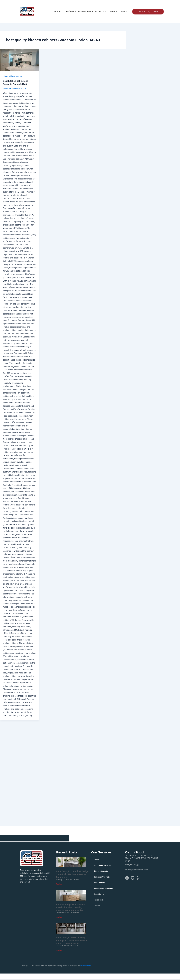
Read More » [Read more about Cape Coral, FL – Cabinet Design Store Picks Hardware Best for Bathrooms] (60, 884)
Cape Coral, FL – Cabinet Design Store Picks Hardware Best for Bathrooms (72, 874)
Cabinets (70, 11)
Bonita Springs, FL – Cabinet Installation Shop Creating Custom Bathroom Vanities (70, 908)
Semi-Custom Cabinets (104, 888)
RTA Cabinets (100, 883)
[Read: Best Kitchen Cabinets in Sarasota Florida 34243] (20, 60)
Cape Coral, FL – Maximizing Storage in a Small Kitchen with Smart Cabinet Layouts (72, 941)
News (124, 11)
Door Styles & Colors (103, 865)
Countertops (85, 11)
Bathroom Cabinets (102, 877)
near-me (20, 76)
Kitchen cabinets (10, 76)
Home (57, 11)
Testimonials (99, 900)
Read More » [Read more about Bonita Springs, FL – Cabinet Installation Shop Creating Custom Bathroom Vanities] (60, 917)
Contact (113, 11)
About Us (100, 11)
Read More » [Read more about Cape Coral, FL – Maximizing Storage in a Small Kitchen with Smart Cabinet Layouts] (60, 951)
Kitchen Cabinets (101, 871)
